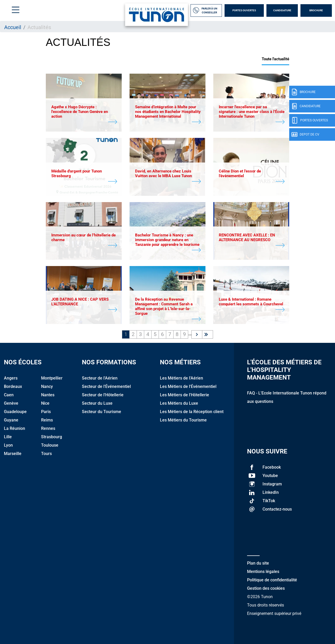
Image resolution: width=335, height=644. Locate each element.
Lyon (8, 445)
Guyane (11, 420)
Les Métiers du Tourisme (183, 420)
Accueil (13, 27)
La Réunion (15, 428)
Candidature (282, 10)
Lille (8, 437)
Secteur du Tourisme (102, 412)
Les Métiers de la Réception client (192, 412)
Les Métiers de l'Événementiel (188, 386)
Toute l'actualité (275, 59)
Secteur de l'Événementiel (106, 386)
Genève (11, 403)
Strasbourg (52, 437)
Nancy (47, 386)
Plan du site (258, 563)
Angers (11, 378)
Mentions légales (263, 572)
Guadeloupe (15, 412)
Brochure (316, 10)
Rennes (48, 428)
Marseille (13, 454)
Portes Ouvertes (244, 10)
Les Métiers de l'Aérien (182, 378)
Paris (46, 412)
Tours (46, 454)
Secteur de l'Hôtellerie (103, 395)
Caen (9, 395)
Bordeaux (13, 386)
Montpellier (52, 378)
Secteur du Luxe (97, 403)
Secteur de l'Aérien (100, 378)
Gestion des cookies (266, 588)
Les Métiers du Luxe (179, 403)
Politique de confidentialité (272, 580)
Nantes (48, 395)
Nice (45, 403)
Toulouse (50, 445)
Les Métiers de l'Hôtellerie (185, 395)
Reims (47, 420)
